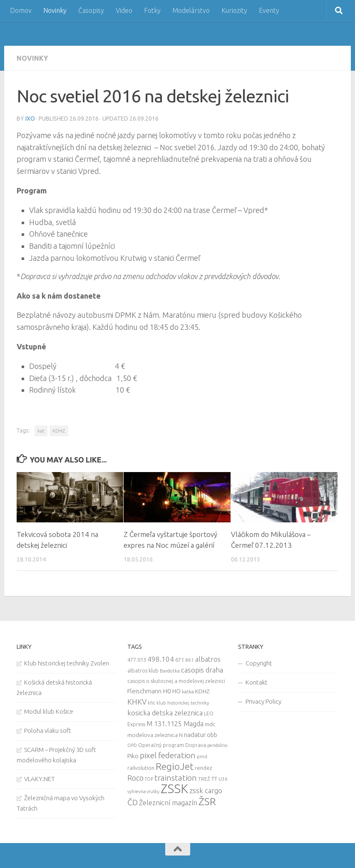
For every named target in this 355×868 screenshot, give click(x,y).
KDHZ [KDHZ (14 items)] (202, 691)
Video (124, 10)
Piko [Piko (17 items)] (133, 756)
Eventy (269, 10)
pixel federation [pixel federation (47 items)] (168, 755)
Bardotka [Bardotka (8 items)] (170, 671)
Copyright (259, 663)
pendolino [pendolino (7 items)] (217, 745)
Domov (21, 10)
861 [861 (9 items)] (190, 660)
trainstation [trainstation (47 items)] (176, 778)
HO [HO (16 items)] (176, 691)
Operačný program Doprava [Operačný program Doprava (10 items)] (172, 745)
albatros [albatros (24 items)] (208, 659)
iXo (30, 119)
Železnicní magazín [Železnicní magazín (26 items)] (168, 803)
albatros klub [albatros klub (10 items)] (143, 671)
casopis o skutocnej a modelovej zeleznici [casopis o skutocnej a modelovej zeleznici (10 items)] (176, 681)
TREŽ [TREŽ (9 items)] (204, 779)
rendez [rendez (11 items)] (204, 768)
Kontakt (257, 682)
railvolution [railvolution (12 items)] (141, 768)
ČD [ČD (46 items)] (133, 802)
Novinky (55, 10)
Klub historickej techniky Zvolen (67, 663)
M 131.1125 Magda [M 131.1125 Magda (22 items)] (175, 724)
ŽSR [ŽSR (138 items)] (207, 801)
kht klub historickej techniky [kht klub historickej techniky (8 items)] (178, 703)
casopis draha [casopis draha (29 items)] (202, 670)
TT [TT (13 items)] (214, 779)
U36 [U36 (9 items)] (223, 779)
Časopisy (91, 10)
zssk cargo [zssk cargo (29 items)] (206, 790)
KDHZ (59, 431)
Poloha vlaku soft (48, 731)
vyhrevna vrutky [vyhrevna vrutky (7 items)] (143, 791)
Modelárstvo (191, 10)
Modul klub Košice (49, 711)
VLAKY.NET (40, 779)
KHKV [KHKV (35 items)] (137, 702)
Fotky (152, 10)
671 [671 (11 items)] (180, 660)
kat (41, 431)
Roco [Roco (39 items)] (135, 778)
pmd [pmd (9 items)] (202, 756)
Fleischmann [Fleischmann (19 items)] (144, 691)
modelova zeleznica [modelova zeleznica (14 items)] (153, 735)
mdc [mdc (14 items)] (210, 724)
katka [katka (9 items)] (188, 691)
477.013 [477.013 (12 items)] (137, 660)
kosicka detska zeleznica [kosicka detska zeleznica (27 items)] (165, 713)
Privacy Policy (263, 701)
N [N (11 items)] (181, 735)
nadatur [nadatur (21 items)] (195, 734)
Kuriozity (234, 10)
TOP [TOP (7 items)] (149, 779)
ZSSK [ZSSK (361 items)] (174, 789)
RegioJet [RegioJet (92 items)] (175, 766)
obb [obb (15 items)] (212, 735)
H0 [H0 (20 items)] (167, 691)
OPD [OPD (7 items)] (132, 745)
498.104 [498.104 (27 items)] (161, 659)
